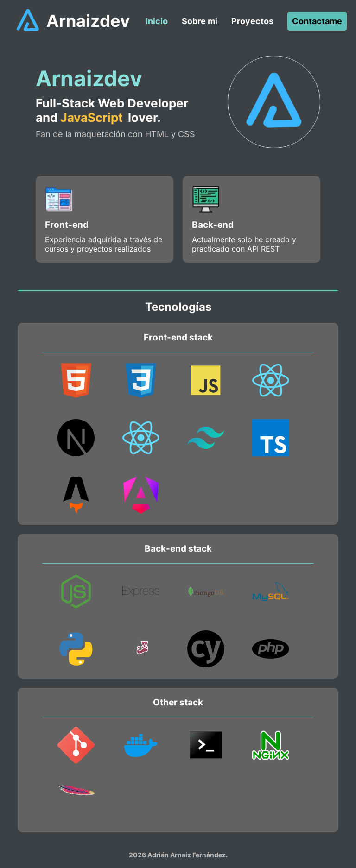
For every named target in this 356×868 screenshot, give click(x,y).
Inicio (157, 21)
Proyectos (252, 21)
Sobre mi (200, 21)
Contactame (317, 21)
